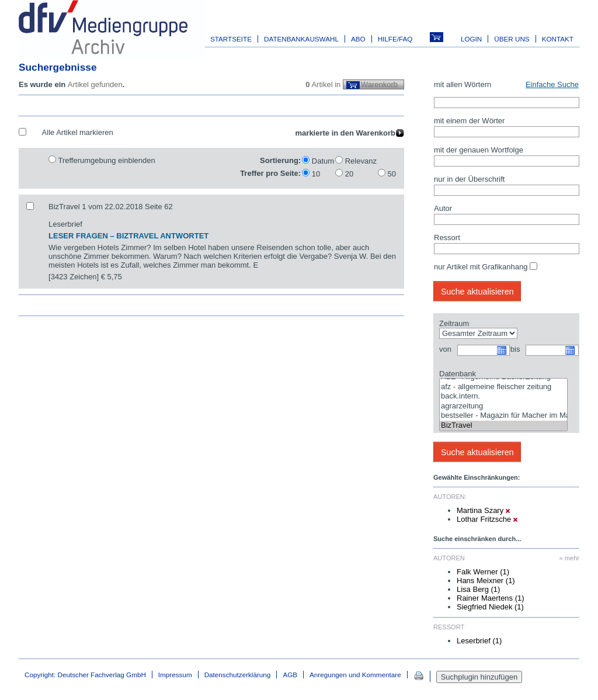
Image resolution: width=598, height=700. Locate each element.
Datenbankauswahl (301, 39)
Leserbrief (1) (479, 641)
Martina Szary (483, 510)
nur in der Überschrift (469, 179)
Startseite (231, 39)
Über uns (512, 39)
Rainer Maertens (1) (491, 598)
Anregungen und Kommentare (355, 675)
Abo (358, 39)
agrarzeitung (503, 406)
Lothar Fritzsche (487, 519)
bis (515, 349)
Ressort (447, 238)
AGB (290, 675)
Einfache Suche (552, 84)
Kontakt (558, 39)
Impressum (175, 675)
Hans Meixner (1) (486, 581)
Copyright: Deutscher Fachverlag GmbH (85, 675)
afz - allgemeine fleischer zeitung (503, 387)
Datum (323, 161)
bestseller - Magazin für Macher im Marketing (503, 416)
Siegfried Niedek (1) (490, 607)
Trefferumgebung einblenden (106, 160)
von (445, 349)
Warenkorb (379, 84)
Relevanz (361, 161)
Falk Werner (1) (483, 572)
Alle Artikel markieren (78, 132)
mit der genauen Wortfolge (479, 150)
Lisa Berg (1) (478, 589)
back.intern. (503, 396)
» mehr (569, 558)
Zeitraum (454, 323)
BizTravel (503, 426)
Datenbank (458, 374)
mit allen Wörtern (463, 84)
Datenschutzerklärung (238, 675)
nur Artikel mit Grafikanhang (481, 267)
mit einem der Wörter (469, 121)
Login (471, 39)
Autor (443, 208)
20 (349, 174)
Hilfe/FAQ (395, 39)
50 (392, 174)
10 (316, 174)
